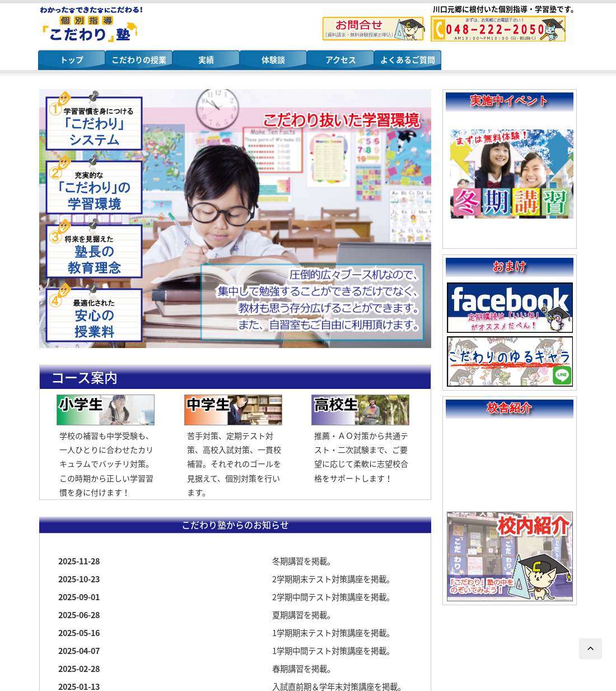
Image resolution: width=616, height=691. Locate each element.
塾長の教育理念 (94, 249)
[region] (235, 219)
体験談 (273, 59)
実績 (206, 59)
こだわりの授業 (139, 59)
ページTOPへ (591, 649)
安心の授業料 (94, 313)
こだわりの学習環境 (94, 185)
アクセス (341, 59)
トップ (72, 59)
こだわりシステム (94, 121)
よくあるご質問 (408, 59)
